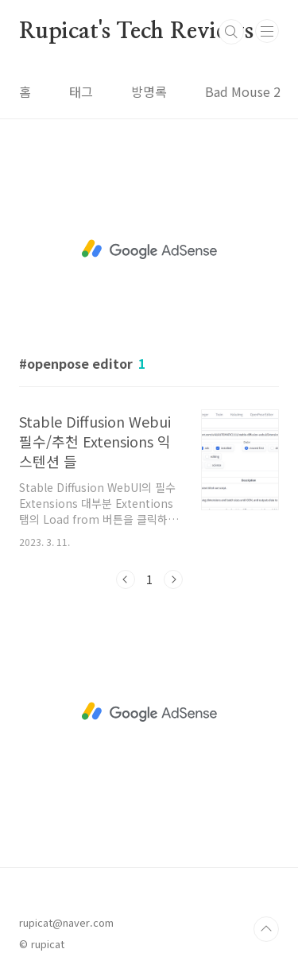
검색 (231, 32)
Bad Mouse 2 (243, 91)
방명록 (149, 91)
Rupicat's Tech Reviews (136, 32)
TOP (266, 929)
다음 (173, 579)
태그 (81, 91)
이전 (126, 579)
